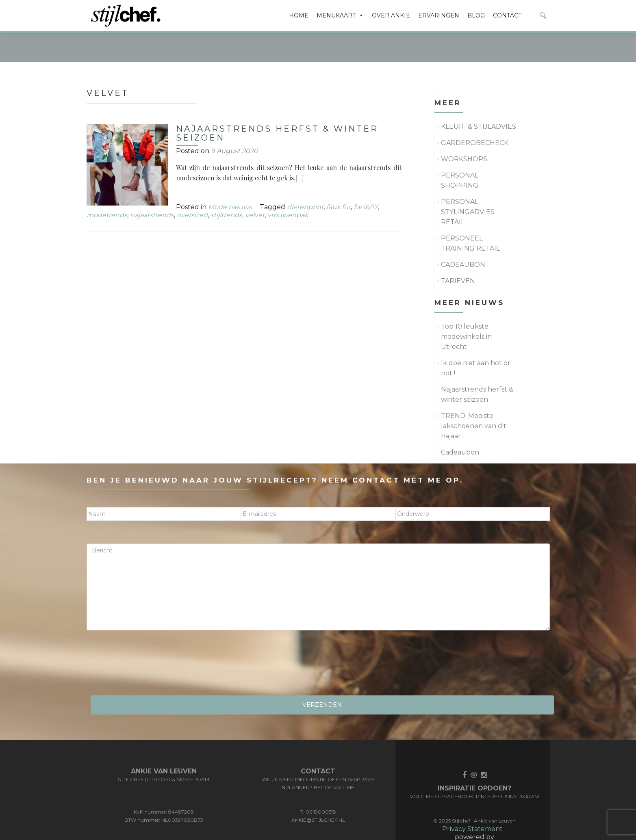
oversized (192, 184)
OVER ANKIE (391, 15)
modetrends (107, 184)
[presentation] (148, 635)
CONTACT (507, 15)
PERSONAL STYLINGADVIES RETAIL (468, 181)
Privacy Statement (472, 798)
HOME (299, 15)
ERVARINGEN (439, 15)
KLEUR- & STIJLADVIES (479, 96)
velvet (255, 184)
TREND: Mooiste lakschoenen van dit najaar (474, 395)
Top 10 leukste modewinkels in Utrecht (466, 306)
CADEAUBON (463, 234)
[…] (300, 147)
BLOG (476, 15)
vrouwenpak (288, 184)
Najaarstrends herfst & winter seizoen (277, 102)
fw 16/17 (366, 176)
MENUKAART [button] (340, 15)
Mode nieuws (230, 176)
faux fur (339, 176)
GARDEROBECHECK (475, 112)
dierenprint (305, 176)
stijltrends (226, 184)
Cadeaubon (460, 421)
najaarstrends (152, 184)
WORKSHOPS (464, 128)
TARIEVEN (458, 250)
